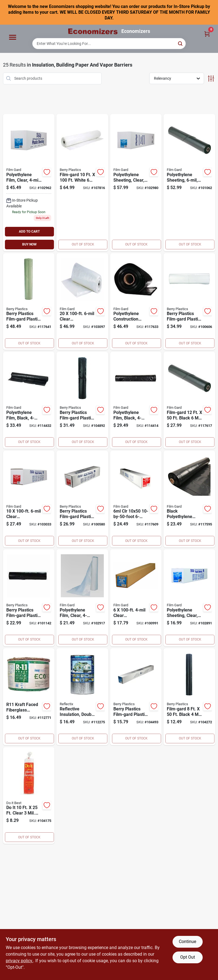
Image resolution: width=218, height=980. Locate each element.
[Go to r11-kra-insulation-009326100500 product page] (29, 697)
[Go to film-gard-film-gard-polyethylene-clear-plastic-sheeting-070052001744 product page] (189, 598)
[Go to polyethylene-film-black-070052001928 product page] (29, 400)
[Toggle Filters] (211, 78)
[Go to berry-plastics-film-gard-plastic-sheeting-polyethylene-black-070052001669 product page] (189, 697)
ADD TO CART (29, 232)
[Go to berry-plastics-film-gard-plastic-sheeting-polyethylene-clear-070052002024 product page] (82, 499)
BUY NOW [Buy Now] (29, 244)
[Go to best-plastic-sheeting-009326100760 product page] (29, 796)
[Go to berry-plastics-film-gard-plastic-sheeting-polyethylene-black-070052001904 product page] (29, 598)
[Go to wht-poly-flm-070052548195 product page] (82, 183)
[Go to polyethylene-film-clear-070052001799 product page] (29, 183)
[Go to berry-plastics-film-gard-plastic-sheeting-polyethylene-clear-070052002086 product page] (82, 302)
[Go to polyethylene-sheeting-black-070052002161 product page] (189, 183)
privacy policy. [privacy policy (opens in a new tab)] (19, 961)
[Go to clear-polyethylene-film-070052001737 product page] (136, 598)
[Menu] (13, 38)
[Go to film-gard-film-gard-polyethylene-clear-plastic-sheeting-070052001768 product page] (82, 598)
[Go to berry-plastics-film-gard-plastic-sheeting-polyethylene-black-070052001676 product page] (136, 697)
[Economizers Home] (93, 31)
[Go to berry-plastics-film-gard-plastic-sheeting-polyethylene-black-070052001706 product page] (82, 400)
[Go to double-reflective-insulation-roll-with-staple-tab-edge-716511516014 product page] (82, 697)
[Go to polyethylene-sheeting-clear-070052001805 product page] (136, 183)
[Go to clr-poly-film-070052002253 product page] (136, 499)
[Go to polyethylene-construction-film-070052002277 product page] (29, 302)
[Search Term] (109, 44)
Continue (187, 942)
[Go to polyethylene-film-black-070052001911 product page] (136, 400)
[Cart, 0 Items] (207, 34)
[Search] (181, 43)
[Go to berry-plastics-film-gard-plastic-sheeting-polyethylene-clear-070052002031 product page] (189, 302)
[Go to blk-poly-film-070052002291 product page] (189, 499)
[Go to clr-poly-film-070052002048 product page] (29, 499)
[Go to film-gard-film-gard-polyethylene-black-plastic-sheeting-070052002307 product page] (189, 400)
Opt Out (188, 957)
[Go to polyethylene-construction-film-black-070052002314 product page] (136, 302)
